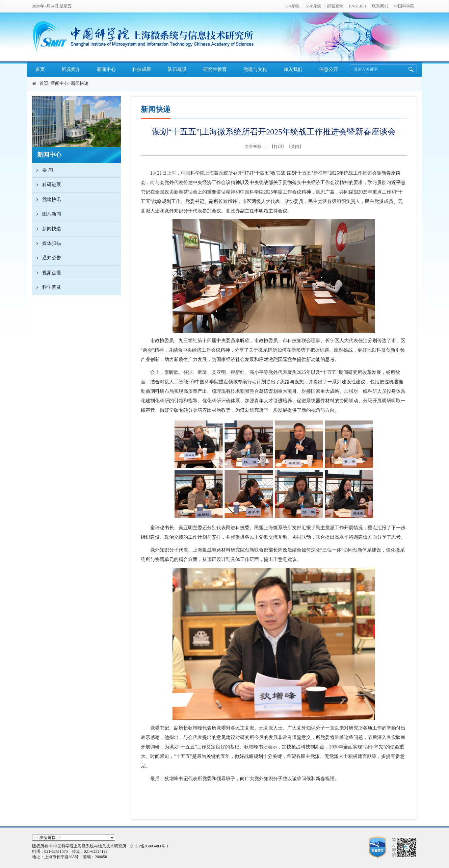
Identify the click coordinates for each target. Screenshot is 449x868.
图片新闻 (47, 214)
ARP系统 (313, 6)
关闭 (295, 147)
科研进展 (47, 185)
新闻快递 (80, 83)
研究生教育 (215, 69)
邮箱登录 (335, 6)
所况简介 (71, 69)
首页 (40, 69)
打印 (278, 147)
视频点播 (47, 273)
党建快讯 (47, 200)
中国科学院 (404, 6)
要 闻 (43, 170)
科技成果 (142, 69)
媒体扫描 (47, 244)
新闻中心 (106, 69)
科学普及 (47, 287)
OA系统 (293, 6)
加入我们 (293, 69)
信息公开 (328, 69)
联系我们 (380, 6)
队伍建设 (177, 69)
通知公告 (47, 258)
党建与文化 (255, 69)
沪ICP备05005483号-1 (149, 846)
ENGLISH (358, 6)
